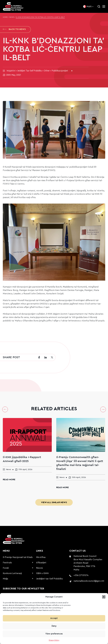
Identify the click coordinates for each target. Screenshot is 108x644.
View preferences (54, 634)
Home (5, 17)
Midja (5, 580)
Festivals (7, 564)
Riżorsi (39, 569)
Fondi (6, 569)
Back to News (14, 30)
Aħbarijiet (41, 564)
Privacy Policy (54, 640)
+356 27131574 (81, 576)
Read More (9, 480)
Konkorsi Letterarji (12, 574)
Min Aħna (41, 558)
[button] (104, 597)
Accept (54, 618)
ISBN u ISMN (42, 574)
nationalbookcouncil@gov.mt (89, 582)
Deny (54, 626)
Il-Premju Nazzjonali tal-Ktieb (18, 558)
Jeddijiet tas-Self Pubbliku (49, 580)
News (12, 17)
